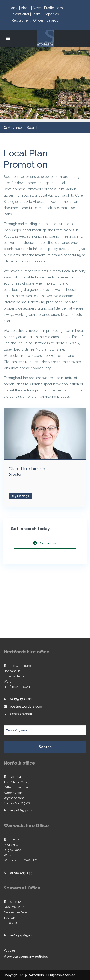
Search (45, 747)
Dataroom (54, 20)
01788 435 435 (21, 873)
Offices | (40, 20)
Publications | (54, 8)
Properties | (52, 14)
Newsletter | (22, 14)
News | (39, 8)
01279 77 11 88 (21, 699)
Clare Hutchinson (27, 469)
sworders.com (21, 714)
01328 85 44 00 (22, 810)
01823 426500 (21, 935)
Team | (37, 14)
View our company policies (26, 957)
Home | (15, 8)
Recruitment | (22, 20)
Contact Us (45, 543)
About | (27, 8)
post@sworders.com (26, 706)
